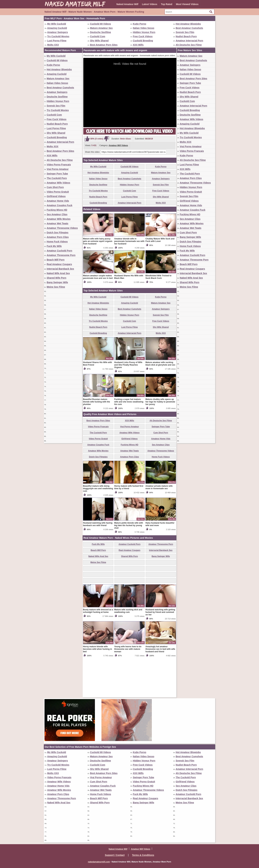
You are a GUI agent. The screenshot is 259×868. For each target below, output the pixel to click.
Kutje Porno (139, 24)
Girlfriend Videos (56, 196)
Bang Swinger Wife (57, 282)
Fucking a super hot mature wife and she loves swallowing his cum (129, 441)
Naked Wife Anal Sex (58, 273)
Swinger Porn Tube (57, 174)
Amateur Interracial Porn (189, 41)
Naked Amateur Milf (127, 4)
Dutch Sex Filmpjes (58, 233)
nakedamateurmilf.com (99, 862)
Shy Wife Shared (99, 41)
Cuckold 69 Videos (100, 24)
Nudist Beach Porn (186, 36)
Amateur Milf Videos (118, 145)
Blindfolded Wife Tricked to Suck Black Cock (158, 316)
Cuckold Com (98, 36)
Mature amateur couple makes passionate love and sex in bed (98, 316)
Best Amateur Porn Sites (104, 45)
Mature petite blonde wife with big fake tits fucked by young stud (129, 565)
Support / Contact (115, 855)
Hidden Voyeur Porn (144, 32)
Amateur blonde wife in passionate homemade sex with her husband (129, 280)
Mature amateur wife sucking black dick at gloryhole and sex (160, 403)
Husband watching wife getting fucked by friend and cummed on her (160, 651)
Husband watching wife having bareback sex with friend (98, 563)
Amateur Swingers (58, 32)
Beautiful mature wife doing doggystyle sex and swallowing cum (98, 528)
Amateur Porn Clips (58, 237)
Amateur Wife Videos (58, 183)
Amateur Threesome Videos (62, 228)
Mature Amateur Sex (101, 28)
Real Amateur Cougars (59, 264)
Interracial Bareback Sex (60, 269)
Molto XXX (53, 45)
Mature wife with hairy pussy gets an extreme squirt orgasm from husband (98, 280)
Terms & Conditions (143, 855)
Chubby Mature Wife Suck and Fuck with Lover (160, 279)
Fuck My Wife (54, 246)
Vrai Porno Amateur (58, 169)
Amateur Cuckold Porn (59, 251)
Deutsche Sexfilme (101, 32)
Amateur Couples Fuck (59, 205)
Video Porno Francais (59, 165)
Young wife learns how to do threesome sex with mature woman (128, 688)
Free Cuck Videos (143, 36)
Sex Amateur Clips (57, 214)
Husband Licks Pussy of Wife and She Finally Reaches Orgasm (128, 404)
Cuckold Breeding (143, 41)
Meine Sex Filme (56, 287)
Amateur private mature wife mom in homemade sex (159, 527)
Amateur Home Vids (58, 201)
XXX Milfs (138, 45)
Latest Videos (150, 4)
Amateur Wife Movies (59, 219)
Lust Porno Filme (57, 41)
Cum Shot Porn (55, 187)
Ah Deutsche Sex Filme (189, 45)
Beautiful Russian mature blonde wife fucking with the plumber (96, 441)
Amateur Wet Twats (58, 223)
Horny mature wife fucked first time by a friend (129, 527)
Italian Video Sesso (144, 28)
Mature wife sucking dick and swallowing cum (128, 650)
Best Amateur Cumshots (189, 28)
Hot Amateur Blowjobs (188, 24)
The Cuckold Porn (57, 178)
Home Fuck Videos (57, 242)
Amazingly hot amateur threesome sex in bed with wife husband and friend (160, 688)
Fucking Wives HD (57, 210)
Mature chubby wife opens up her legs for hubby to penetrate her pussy (160, 441)
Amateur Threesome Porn (61, 255)
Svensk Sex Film (185, 32)
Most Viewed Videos (187, 4)
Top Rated (167, 4)
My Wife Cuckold (57, 24)
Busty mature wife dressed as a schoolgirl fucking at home (98, 650)
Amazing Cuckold (57, 28)
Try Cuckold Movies (58, 36)
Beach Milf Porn (56, 260)
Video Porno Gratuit (58, 192)
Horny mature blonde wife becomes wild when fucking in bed (98, 688)
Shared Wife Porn (57, 278)
